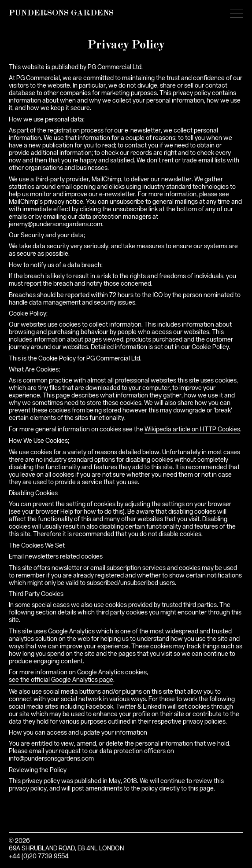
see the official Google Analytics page (61, 680)
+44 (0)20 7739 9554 (39, 857)
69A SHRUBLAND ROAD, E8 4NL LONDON (66, 849)
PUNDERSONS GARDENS (61, 14)
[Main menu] (237, 15)
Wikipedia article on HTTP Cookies (192, 430)
